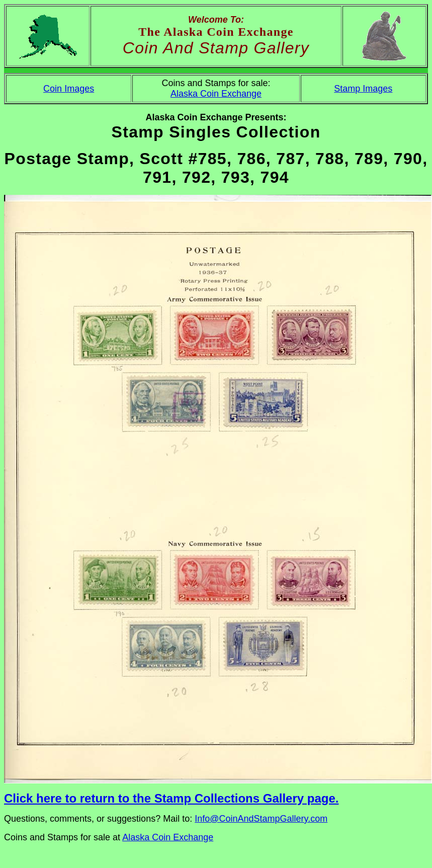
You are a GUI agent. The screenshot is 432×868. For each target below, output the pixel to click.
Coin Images (69, 89)
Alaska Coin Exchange (216, 94)
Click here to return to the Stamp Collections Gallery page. (171, 798)
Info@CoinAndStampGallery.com (261, 819)
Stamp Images (363, 89)
